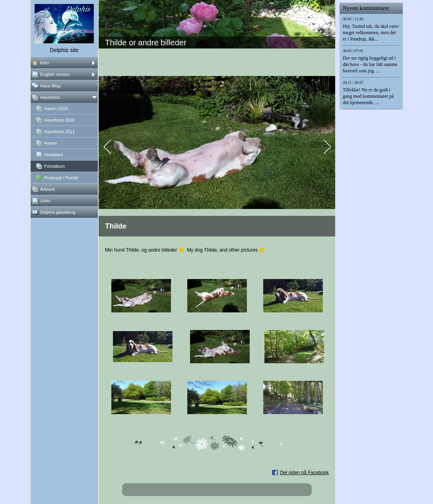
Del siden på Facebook (304, 473)
